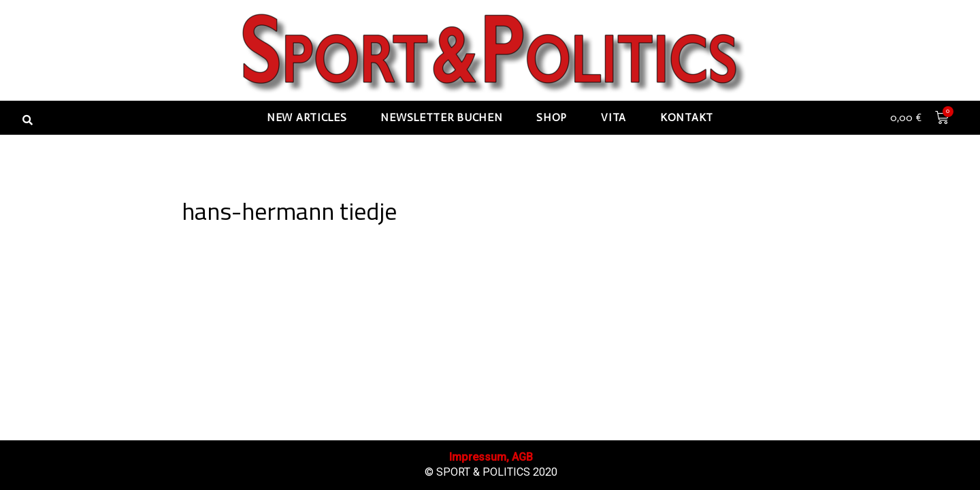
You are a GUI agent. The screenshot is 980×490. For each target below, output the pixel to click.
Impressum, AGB (491, 457)
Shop (552, 117)
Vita (614, 117)
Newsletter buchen (441, 117)
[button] (27, 120)
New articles (307, 117)
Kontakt (687, 117)
